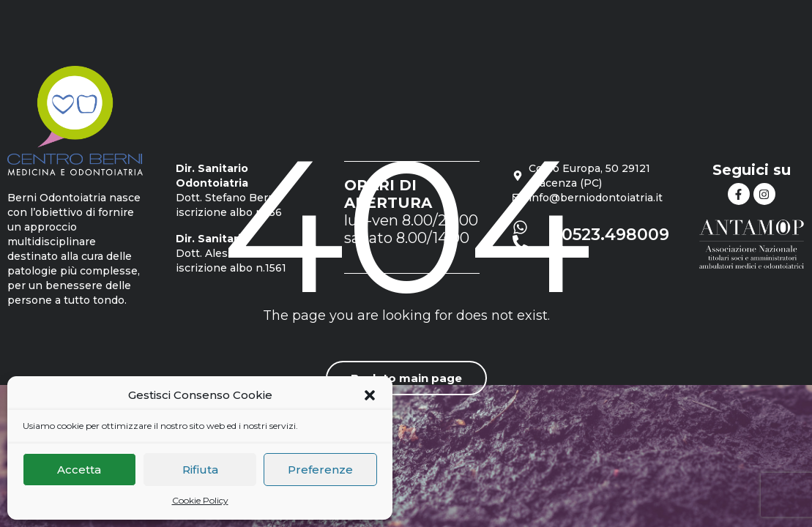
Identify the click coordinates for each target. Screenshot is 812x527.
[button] (370, 395)
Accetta (79, 470)
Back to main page (406, 378)
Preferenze (320, 470)
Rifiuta (200, 470)
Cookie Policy (200, 500)
